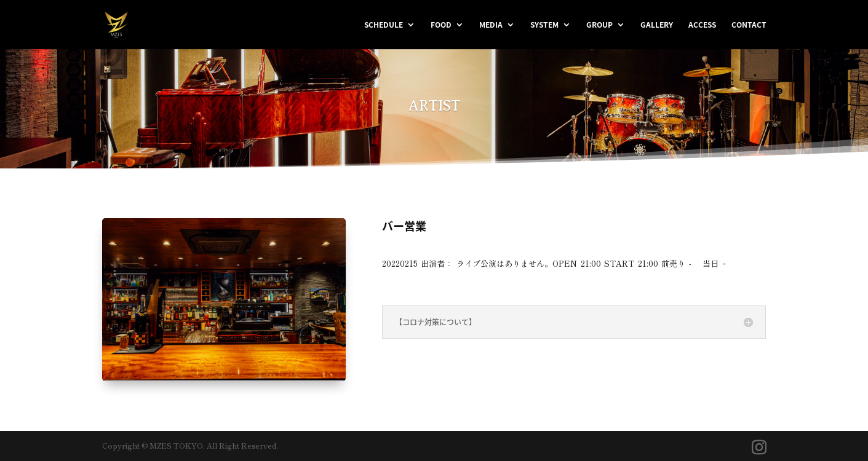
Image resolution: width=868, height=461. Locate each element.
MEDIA (491, 25)
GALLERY (657, 25)
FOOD (441, 25)
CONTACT (749, 25)
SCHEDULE (384, 25)
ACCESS (702, 25)
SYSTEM (544, 25)
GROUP (599, 25)
